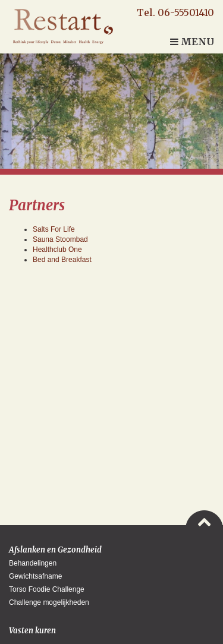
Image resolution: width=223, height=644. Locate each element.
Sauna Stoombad (60, 239)
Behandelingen (33, 563)
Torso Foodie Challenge (47, 589)
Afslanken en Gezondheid (55, 550)
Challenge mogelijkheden (49, 602)
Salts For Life (54, 229)
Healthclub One (57, 250)
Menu (192, 42)
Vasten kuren (32, 631)
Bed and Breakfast (62, 260)
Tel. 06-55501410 (175, 12)
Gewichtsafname (35, 576)
